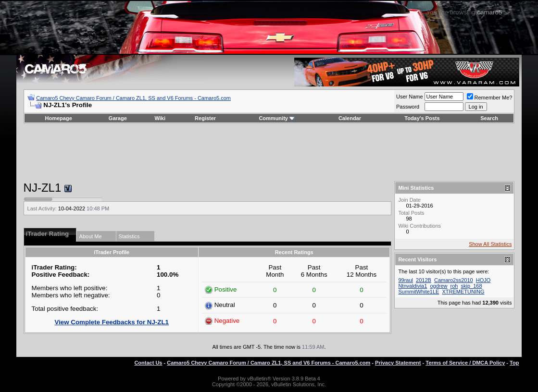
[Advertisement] (269, 152)
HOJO (483, 280)
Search (489, 118)
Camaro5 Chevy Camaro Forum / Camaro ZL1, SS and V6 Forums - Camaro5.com (133, 98)
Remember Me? (490, 98)
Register (205, 118)
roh (454, 286)
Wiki (160, 118)
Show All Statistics (490, 244)
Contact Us (148, 363)
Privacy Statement (398, 363)
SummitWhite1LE (419, 292)
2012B (424, 280)
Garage (118, 118)
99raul (406, 280)
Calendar (350, 118)
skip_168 (472, 286)
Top (514, 363)
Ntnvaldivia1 (413, 286)
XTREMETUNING (463, 292)
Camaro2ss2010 (454, 280)
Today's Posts (422, 118)
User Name (410, 97)
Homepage (59, 118)
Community (277, 118)
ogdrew (438, 286)
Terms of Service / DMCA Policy (465, 363)
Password (408, 107)
